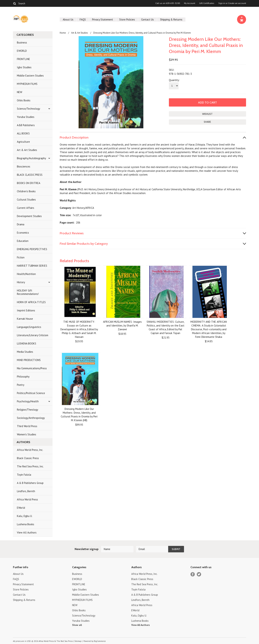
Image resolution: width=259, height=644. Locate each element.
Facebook (193, 574)
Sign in (222, 3)
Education (23, 241)
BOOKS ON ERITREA (29, 183)
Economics (23, 233)
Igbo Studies (24, 67)
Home (63, 33)
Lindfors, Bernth (26, 491)
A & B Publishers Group (30, 483)
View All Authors (27, 533)
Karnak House (25, 319)
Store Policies (127, 19)
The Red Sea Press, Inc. (30, 466)
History (21, 282)
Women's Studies (27, 434)
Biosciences (24, 166)
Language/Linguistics (29, 327)
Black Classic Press (28, 458)
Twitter (199, 574)
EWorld (21, 508)
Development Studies (29, 216)
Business (22, 42)
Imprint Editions (26, 310)
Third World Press (27, 426)
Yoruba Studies (26, 117)
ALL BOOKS (23, 133)
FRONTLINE (23, 59)
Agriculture (23, 142)
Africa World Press (27, 499)
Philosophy (23, 377)
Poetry (21, 385)
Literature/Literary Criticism (33, 335)
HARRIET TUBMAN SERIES (32, 266)
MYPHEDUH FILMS (27, 84)
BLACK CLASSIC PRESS (30, 175)
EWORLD (22, 51)
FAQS (83, 19)
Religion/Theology (28, 410)
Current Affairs (26, 208)
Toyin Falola (24, 475)
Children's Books (26, 191)
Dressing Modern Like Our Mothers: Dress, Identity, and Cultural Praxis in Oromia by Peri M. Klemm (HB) (79, 415)
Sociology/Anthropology (31, 418)
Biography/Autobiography (31, 158)
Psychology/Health (28, 401)
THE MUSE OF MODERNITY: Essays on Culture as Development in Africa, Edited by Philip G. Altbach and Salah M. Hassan (79, 329)
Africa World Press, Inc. (30, 450)
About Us (68, 19)
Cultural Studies (26, 200)
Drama (21, 224)
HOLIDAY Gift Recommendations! (28, 292)
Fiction (21, 257)
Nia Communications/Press (32, 368)
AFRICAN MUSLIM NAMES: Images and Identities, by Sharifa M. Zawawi (122, 326)
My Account (190, 3)
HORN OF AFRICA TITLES (31, 302)
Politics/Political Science (31, 393)
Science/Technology (29, 109)
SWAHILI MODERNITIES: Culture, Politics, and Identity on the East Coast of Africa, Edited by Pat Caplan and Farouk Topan (165, 327)
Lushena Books (26, 524)
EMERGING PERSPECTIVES (32, 249)
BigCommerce (100, 641)
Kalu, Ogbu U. (25, 516)
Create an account (237, 3)
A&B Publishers (26, 125)
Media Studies (25, 352)
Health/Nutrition (26, 274)
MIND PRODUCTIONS (29, 360)
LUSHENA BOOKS (27, 343)
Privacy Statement (103, 19)
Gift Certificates (207, 3)
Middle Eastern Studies (30, 76)
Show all (77, 625)
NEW (20, 92)
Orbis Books (24, 100)
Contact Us (147, 19)
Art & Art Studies (27, 150)
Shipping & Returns (171, 19)
